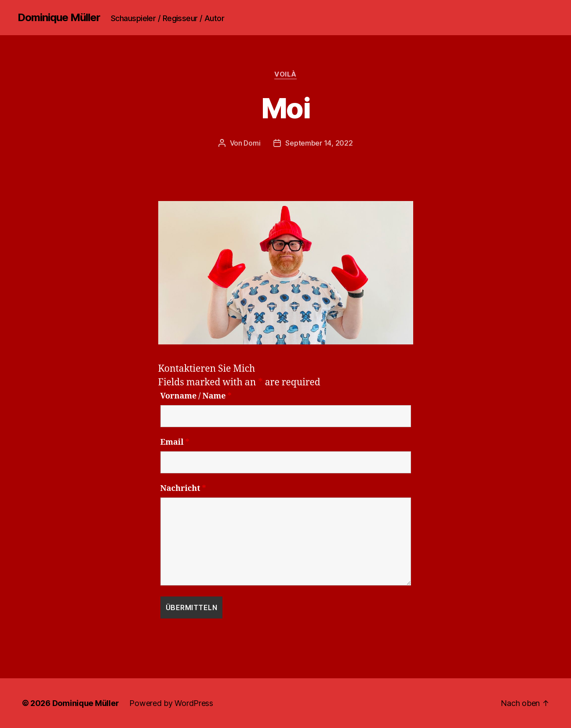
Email (175, 443)
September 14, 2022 (319, 143)
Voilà (285, 74)
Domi (252, 143)
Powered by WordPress (171, 703)
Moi (285, 108)
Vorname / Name (196, 396)
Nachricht (183, 489)
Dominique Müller (59, 18)
